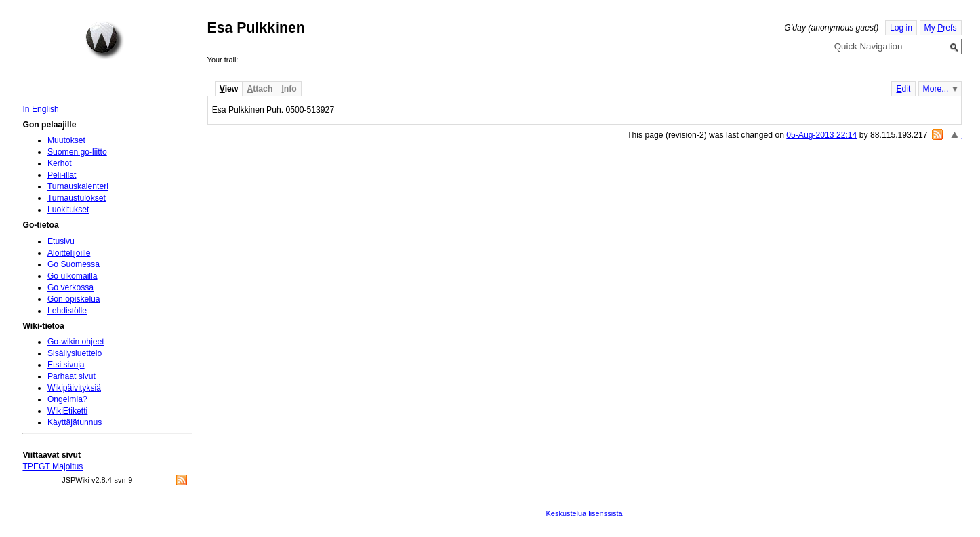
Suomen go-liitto (77, 152)
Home (104, 40)
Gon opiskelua (74, 299)
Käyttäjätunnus (75, 422)
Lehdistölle (67, 311)
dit (903, 89)
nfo (289, 89)
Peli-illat (62, 175)
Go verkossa (70, 287)
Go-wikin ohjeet (76, 342)
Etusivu (61, 241)
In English (40, 109)
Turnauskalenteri (78, 186)
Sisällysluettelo (75, 353)
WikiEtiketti (67, 411)
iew (229, 89)
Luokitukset (68, 210)
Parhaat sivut (72, 376)
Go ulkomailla (73, 276)
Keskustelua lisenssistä (585, 513)
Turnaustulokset (77, 198)
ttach (260, 89)
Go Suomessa (74, 264)
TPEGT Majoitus (53, 466)
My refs (941, 28)
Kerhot (60, 163)
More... (936, 89)
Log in (901, 28)
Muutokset (66, 140)
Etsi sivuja (66, 365)
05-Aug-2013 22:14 (821, 135)
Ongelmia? (67, 399)
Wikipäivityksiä (74, 388)
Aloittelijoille (69, 253)
